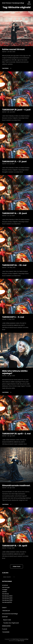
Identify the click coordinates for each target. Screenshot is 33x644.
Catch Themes (21, 641)
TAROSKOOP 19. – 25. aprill (15, 546)
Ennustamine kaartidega (10, 614)
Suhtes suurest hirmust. (14, 49)
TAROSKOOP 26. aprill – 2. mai (16, 434)
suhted (4, 592)
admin (4, 52)
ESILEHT (4, 608)
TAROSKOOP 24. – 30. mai (14, 265)
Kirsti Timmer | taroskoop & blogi (13, 3)
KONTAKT (5, 617)
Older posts (17, 566)
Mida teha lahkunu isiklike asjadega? (15, 372)
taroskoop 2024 (7, 596)
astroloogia (6, 587)
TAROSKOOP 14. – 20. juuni (14, 213)
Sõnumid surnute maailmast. (16, 485)
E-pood (5, 629)
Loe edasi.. (7, 68)
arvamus (5, 585)
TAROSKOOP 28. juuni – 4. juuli (16, 110)
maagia (5, 589)
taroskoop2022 (7, 602)
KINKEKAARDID (6, 626)
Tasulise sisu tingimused (11, 623)
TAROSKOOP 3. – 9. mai (13, 317)
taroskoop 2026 (7, 600)
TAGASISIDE (6, 632)
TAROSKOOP (6, 611)
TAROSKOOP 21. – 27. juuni (14, 161)
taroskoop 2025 (7, 598)
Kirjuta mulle (7, 620)
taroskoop (5, 594)
